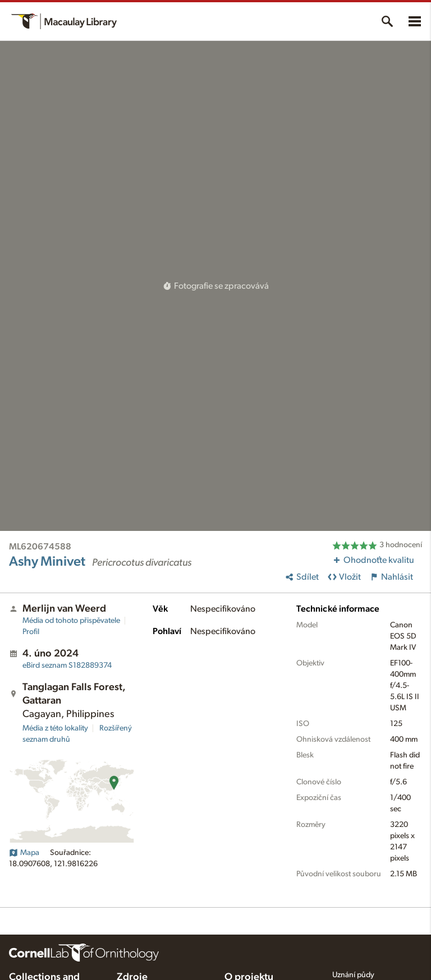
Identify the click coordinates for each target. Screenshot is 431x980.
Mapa (24, 853)
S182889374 (67, 665)
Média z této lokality (55, 728)
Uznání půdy (353, 975)
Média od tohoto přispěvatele (71, 621)
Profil (31, 632)
